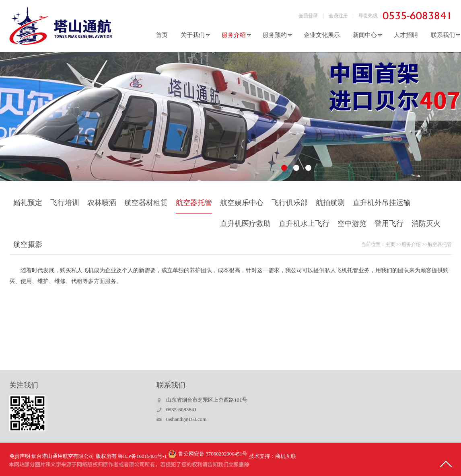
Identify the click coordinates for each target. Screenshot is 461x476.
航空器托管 (440, 244)
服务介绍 (411, 244)
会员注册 (338, 16)
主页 (390, 244)
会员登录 (308, 16)
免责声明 (20, 456)
